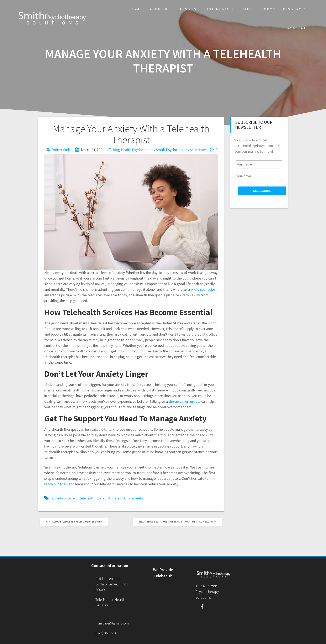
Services (187, 9)
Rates (248, 9)
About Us (160, 9)
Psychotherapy (144, 150)
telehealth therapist (95, 498)
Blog (116, 150)
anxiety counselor (65, 498)
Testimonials (219, 9)
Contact (297, 28)
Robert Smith (62, 150)
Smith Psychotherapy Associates (181, 150)
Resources (295, 9)
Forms (269, 9)
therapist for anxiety (127, 498)
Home (136, 9)
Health (126, 150)
